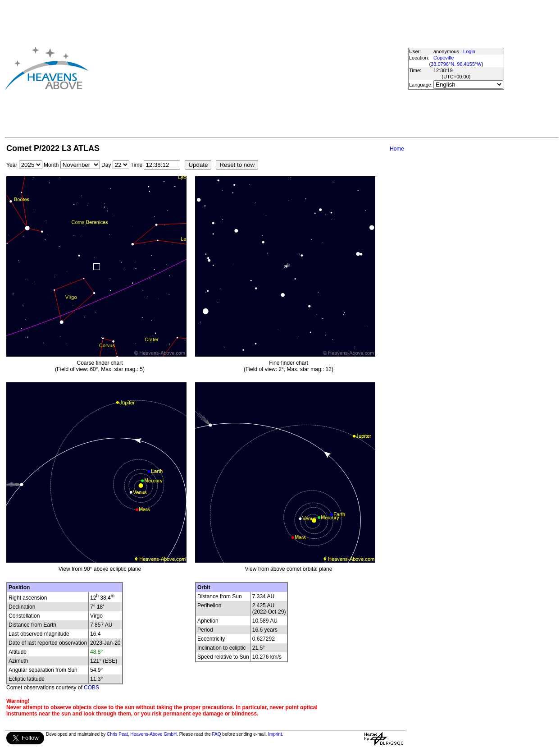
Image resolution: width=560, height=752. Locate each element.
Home (397, 149)
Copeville (444, 58)
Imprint (275, 734)
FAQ (217, 734)
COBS (91, 688)
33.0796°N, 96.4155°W (456, 64)
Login (469, 51)
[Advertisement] (233, 68)
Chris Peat (117, 734)
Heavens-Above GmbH (153, 734)
